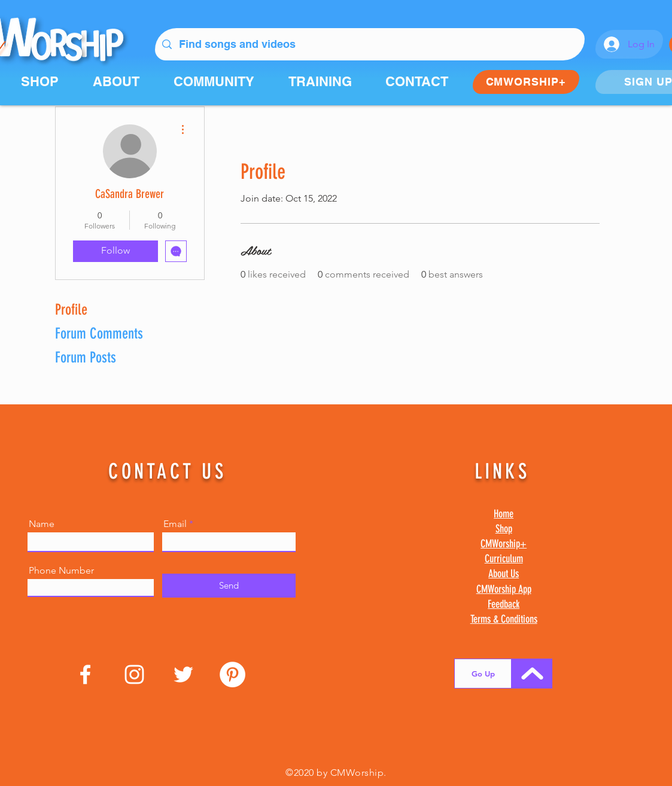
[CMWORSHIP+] (526, 82)
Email (175, 524)
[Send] (229, 586)
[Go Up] (483, 674)
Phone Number (61, 571)
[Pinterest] (232, 674)
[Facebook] (85, 674)
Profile (71, 310)
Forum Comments (99, 333)
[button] (222, 81)
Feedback (504, 604)
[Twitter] (183, 674)
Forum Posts (86, 357)
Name (42, 524)
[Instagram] (134, 674)
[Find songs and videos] (369, 44)
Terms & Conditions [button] (504, 619)
